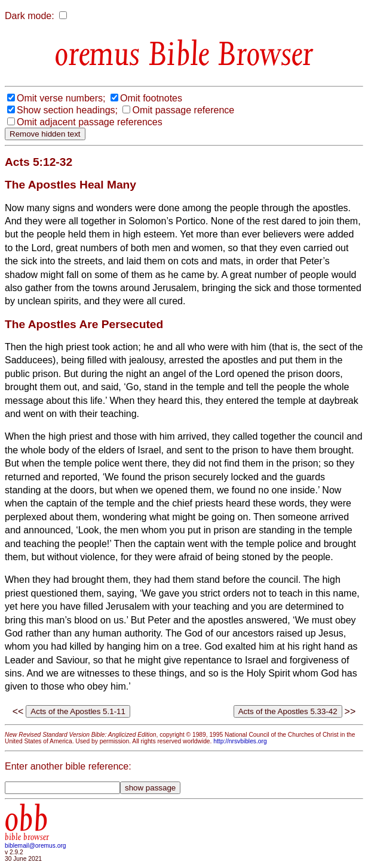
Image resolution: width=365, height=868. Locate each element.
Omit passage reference (183, 110)
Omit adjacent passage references (90, 122)
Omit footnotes (151, 98)
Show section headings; (67, 110)
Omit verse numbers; (61, 98)
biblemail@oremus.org (36, 846)
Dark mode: (30, 16)
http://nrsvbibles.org (240, 741)
